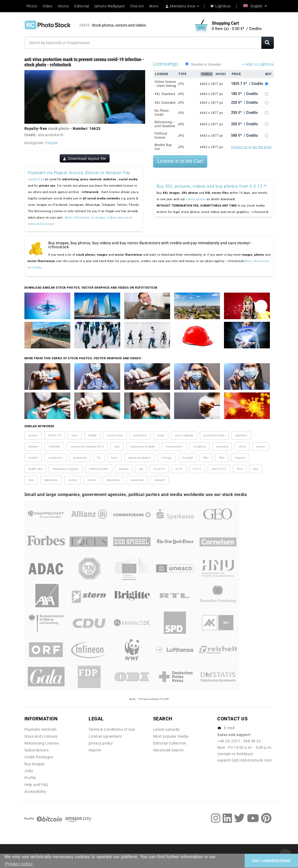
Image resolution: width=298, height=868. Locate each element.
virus (75, 435)
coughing (199, 446)
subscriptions (196, 199)
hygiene (240, 458)
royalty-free (36, 179)
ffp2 (206, 458)
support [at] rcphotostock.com (245, 760)
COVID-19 (55, 435)
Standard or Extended (206, 65)
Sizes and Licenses (41, 736)
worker (73, 480)
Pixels (207, 74)
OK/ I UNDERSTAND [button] (271, 861)
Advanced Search (169, 750)
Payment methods (41, 729)
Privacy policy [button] (19, 864)
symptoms (80, 458)
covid (179, 469)
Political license (161, 135)
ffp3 (222, 458)
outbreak (54, 446)
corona (33, 435)
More (154, 6)
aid (141, 469)
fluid (240, 469)
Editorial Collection (170, 743)
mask (161, 435)
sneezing (222, 446)
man (31, 480)
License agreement (105, 736)
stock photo (59, 129)
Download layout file (85, 158)
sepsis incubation (140, 458)
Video (47, 6)
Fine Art (137, 6)
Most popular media (171, 736)
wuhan (261, 446)
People (52, 143)
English (255, 6)
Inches (221, 74)
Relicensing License (42, 743)
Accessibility (35, 792)
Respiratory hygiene (66, 469)
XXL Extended (165, 103)
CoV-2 (197, 469)
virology (167, 458)
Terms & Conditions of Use (112, 729)
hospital (187, 458)
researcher (137, 480)
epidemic (241, 435)
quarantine (55, 458)
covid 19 (159, 469)
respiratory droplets (143, 446)
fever (114, 458)
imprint (95, 750)
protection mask (214, 435)
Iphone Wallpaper (110, 6)
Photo (32, 6)
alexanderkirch (51, 135)
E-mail (229, 728)
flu (99, 458)
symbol (33, 458)
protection (140, 435)
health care (35, 469)
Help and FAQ (36, 785)
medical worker (99, 469)
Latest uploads (166, 729)
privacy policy (101, 743)
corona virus (115, 435)
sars (117, 446)
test (256, 469)
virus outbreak (184, 435)
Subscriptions (37, 750)
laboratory (51, 480)
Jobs (29, 771)
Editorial (82, 6)
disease (33, 446)
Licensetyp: (166, 64)
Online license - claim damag (165, 84)
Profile (30, 778)
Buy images (35, 764)
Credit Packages (39, 757)
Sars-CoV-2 (219, 469)
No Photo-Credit (162, 113)
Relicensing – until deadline (165, 124)
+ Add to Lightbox (258, 64)
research (160, 480)
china (242, 446)
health (92, 435)
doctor (92, 480)
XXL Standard (165, 94)
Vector (63, 6)
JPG (181, 84)
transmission (174, 446)
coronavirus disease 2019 (87, 446)
